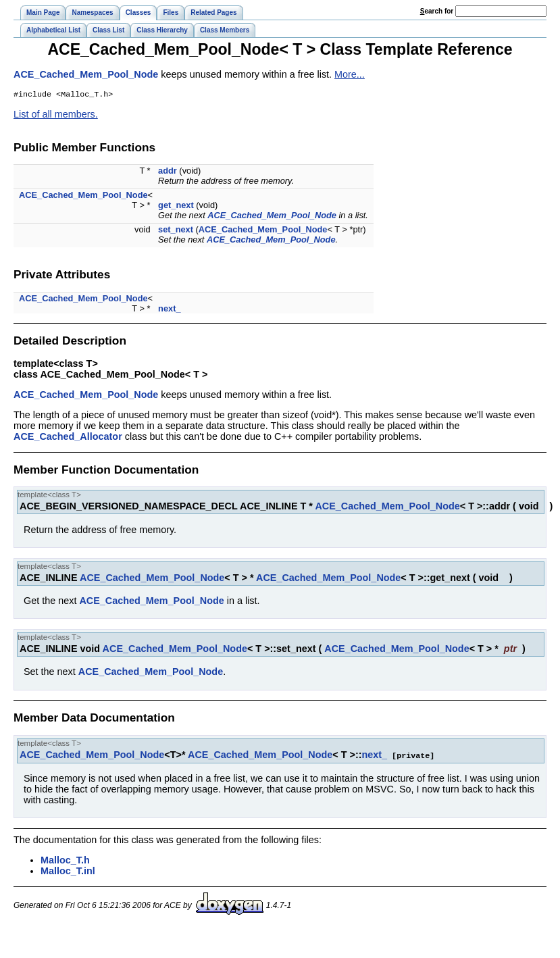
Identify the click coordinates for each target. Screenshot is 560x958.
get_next (176, 206)
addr (168, 172)
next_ (169, 310)
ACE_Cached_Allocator (68, 438)
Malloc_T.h (65, 861)
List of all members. (56, 116)
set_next (176, 231)
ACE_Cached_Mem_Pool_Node (86, 74)
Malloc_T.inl (68, 872)
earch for (437, 11)
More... (350, 74)
